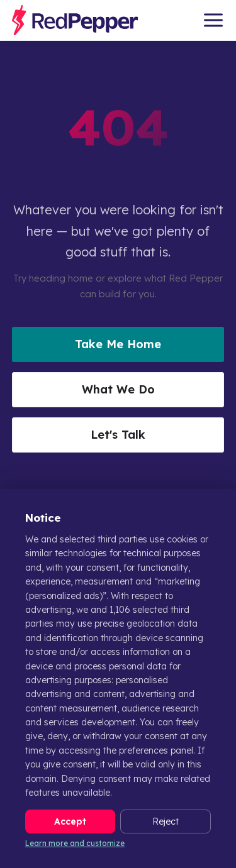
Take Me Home (118, 344)
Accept (70, 821)
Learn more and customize (75, 843)
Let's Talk (118, 435)
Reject (166, 821)
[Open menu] (213, 20)
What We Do (118, 389)
